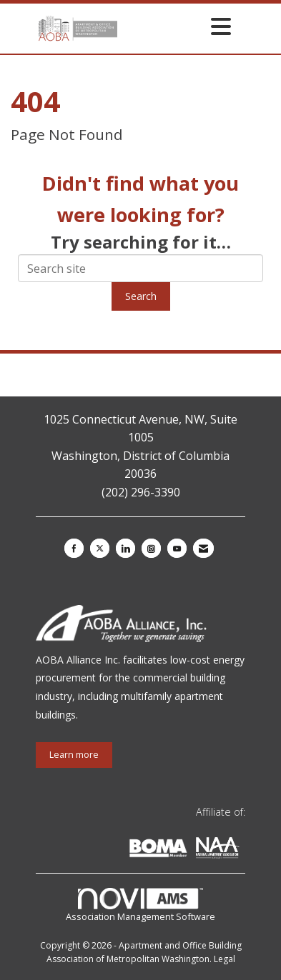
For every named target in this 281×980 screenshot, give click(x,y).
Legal (225, 959)
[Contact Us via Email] (203, 548)
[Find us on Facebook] (74, 548)
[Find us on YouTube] (177, 548)
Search (141, 296)
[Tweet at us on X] (100, 548)
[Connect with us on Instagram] (151, 548)
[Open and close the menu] (178, 26)
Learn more (74, 755)
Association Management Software (140, 906)
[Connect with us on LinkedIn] (125, 548)
